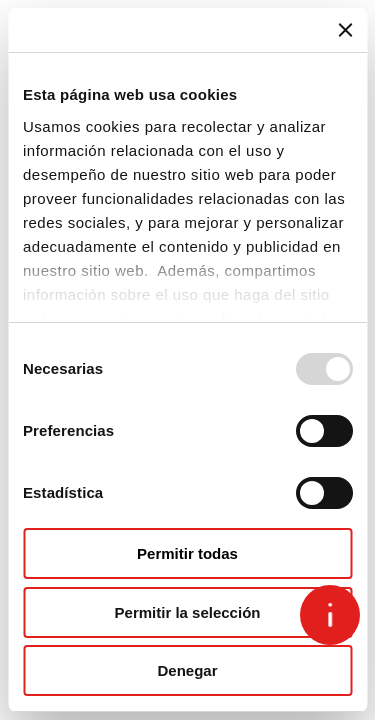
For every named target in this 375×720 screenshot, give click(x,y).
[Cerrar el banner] (345, 30)
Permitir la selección (188, 612)
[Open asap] (330, 615)
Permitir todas (187, 553)
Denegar (187, 670)
